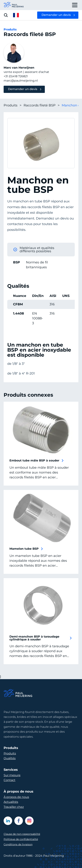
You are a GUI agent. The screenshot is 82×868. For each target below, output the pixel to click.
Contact (10, 780)
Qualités (10, 758)
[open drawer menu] (75, 5)
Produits (13, 105)
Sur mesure (12, 775)
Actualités (11, 802)
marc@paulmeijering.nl (21, 81)
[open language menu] (16, 15)
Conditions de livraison (18, 844)
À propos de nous (16, 797)
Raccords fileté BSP (42, 105)
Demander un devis (56, 15)
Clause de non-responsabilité (22, 834)
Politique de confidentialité (21, 839)
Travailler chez (14, 807)
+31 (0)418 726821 (16, 76)
